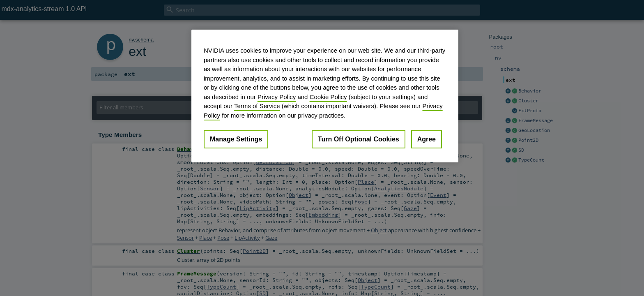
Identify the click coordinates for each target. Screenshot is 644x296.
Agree (427, 139)
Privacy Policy (277, 97)
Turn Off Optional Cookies (359, 139)
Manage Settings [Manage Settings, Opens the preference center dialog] (236, 139)
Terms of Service (257, 106)
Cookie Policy (328, 97)
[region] (325, 96)
